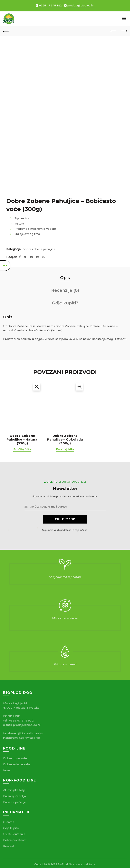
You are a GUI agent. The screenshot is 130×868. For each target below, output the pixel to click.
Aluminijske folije (14, 790)
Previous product (113, 31)
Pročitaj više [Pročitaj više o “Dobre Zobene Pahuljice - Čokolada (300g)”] (65, 449)
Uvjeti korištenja (14, 834)
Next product (124, 31)
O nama (9, 822)
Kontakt (9, 846)
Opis (65, 278)
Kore (6, 770)
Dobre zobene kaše (17, 764)
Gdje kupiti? (65, 303)
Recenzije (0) (65, 290)
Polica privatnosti (15, 840)
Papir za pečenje (14, 802)
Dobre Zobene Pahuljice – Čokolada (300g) (65, 439)
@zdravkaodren (29, 738)
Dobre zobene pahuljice (39, 249)
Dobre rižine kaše (15, 758)
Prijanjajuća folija (14, 796)
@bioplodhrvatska (30, 733)
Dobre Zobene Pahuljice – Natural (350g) (22, 439)
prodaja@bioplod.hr (81, 6)
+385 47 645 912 (51, 6)
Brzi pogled (37, 387)
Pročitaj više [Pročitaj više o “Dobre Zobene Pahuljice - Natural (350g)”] (22, 449)
